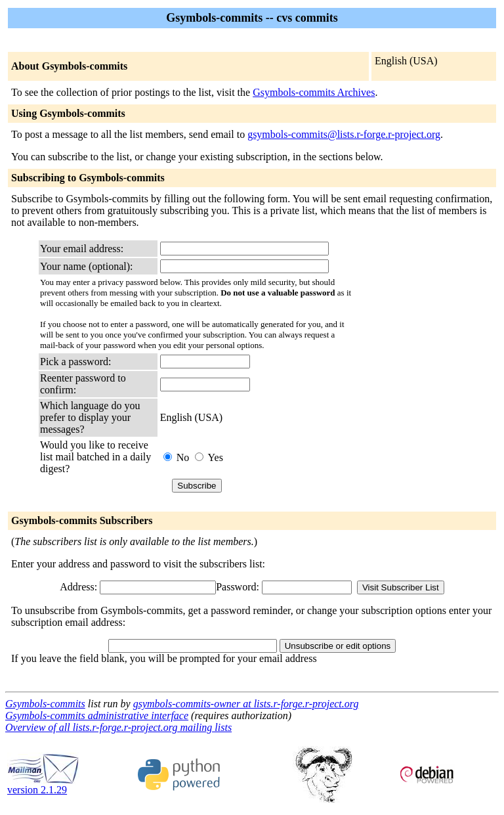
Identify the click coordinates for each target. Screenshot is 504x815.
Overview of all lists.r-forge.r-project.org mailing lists (118, 727)
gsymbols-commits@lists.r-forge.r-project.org (344, 134)
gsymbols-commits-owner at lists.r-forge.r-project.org (246, 704)
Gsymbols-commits (45, 704)
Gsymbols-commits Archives (314, 92)
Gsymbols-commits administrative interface (97, 716)
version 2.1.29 (43, 785)
